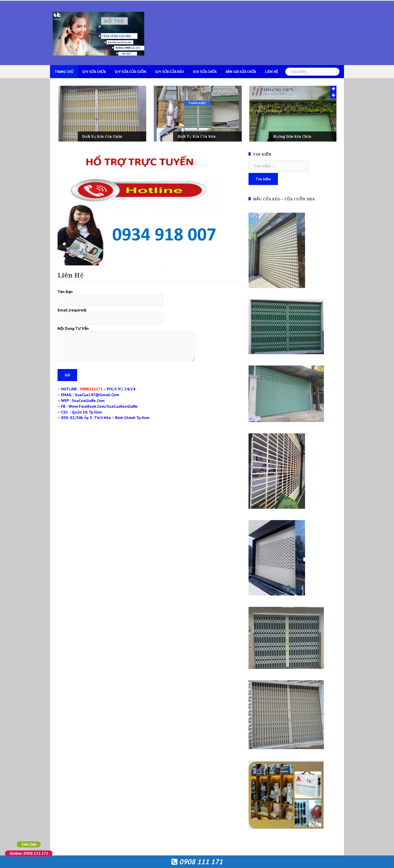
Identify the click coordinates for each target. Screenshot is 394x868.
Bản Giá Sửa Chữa (241, 72)
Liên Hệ (272, 72)
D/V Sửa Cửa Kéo (170, 72)
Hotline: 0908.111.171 (29, 853)
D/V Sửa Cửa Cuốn (131, 72)
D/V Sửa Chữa (94, 72)
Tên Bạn (110, 296)
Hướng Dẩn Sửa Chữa (306, 136)
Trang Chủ (64, 72)
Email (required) (110, 314)
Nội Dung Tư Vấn (126, 344)
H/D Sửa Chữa (205, 72)
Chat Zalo (29, 844)
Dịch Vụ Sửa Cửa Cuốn (116, 136)
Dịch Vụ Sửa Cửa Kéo (210, 136)
